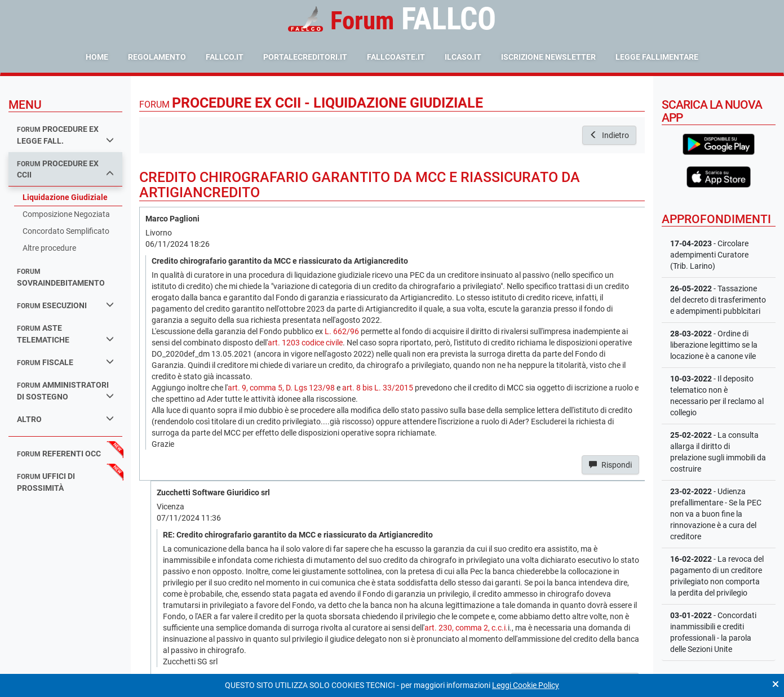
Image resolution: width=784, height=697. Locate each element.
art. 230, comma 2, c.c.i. (466, 628)
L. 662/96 (342, 331)
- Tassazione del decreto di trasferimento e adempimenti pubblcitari (718, 300)
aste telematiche (65, 334)
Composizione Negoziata (66, 214)
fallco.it (225, 57)
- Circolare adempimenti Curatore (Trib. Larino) (709, 255)
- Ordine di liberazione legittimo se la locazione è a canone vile (714, 345)
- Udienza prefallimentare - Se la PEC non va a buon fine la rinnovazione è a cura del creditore (716, 514)
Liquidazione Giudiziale (65, 197)
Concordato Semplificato (66, 231)
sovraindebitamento (61, 278)
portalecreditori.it (305, 57)
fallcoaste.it (396, 57)
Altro (65, 419)
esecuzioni (65, 305)
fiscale (65, 362)
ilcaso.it (463, 57)
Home (97, 57)
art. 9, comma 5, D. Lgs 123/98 (281, 388)
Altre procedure (49, 248)
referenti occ (59, 454)
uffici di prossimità (46, 482)
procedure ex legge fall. (65, 135)
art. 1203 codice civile (305, 343)
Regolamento (157, 57)
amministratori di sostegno (65, 391)
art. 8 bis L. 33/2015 (378, 388)
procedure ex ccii (65, 169)
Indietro (609, 135)
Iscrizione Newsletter (548, 57)
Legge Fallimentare (657, 57)
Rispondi (610, 465)
